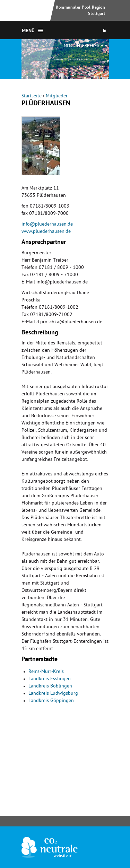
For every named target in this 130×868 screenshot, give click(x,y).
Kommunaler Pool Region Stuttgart (80, 11)
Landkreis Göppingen (51, 701)
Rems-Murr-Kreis (46, 672)
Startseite (32, 97)
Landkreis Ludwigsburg (53, 694)
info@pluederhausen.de (47, 225)
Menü (28, 31)
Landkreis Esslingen (50, 679)
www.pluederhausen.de (46, 232)
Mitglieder (57, 97)
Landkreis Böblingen (50, 687)
